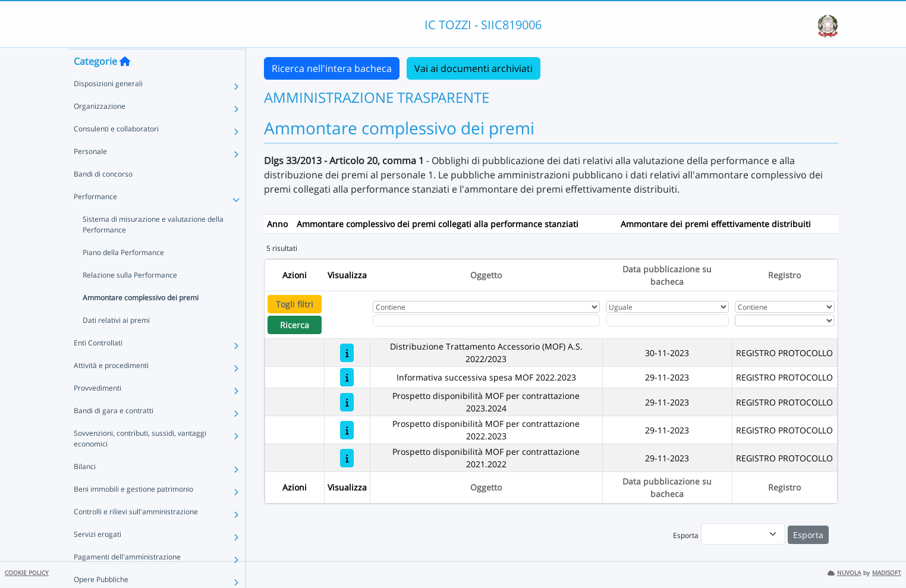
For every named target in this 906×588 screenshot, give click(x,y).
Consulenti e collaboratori (116, 151)
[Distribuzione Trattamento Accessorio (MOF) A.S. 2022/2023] (347, 353)
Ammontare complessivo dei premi (141, 320)
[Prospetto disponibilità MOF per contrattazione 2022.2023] (347, 430)
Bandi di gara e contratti (114, 433)
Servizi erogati (97, 557)
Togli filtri (295, 304)
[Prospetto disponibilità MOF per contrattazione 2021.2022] (347, 458)
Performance (95, 219)
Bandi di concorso (103, 196)
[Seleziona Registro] (785, 320)
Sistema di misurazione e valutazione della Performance (153, 247)
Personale (90, 174)
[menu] (743, 534)
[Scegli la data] (668, 320)
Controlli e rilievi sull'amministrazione (136, 534)
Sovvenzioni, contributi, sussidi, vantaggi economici (140, 461)
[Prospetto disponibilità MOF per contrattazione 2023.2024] (347, 402)
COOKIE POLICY (27, 573)
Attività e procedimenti (111, 388)
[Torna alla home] (125, 84)
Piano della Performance (123, 275)
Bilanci (85, 489)
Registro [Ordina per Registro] (784, 275)
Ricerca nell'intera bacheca (332, 68)
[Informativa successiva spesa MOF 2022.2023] (347, 377)
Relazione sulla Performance (130, 298)
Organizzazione (100, 129)
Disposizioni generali (108, 106)
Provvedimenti (97, 411)
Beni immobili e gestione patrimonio (133, 512)
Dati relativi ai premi (116, 343)
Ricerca (295, 325)
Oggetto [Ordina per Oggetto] (486, 275)
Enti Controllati (98, 365)
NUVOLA (844, 573)
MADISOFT (887, 573)
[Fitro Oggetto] (486, 320)
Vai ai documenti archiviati (474, 68)
